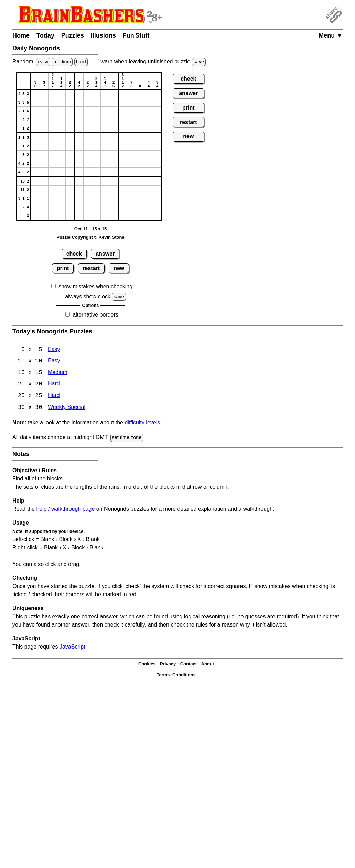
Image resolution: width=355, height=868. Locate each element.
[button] (35, 94)
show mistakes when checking (95, 286)
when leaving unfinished (150, 61)
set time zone (127, 438)
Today (45, 35)
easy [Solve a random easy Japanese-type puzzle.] (43, 62)
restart (91, 268)
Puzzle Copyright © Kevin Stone (90, 237)
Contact (189, 665)
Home (21, 35)
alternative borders (95, 315)
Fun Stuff (136, 35)
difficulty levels (142, 423)
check (74, 254)
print (63, 268)
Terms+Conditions (176, 676)
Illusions (103, 35)
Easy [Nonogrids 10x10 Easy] (54, 361)
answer (105, 254)
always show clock (88, 296)
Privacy (168, 665)
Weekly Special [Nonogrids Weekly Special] (67, 408)
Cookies (147, 665)
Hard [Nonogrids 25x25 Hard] (54, 397)
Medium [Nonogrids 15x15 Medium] (58, 373)
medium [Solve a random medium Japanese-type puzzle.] (62, 62)
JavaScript (72, 647)
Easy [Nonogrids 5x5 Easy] (54, 350)
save (199, 62)
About (208, 665)
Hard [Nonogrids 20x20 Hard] (54, 385)
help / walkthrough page (65, 510)
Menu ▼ (331, 35)
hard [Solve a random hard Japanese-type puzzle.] (81, 62)
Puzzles (73, 35)
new (119, 268)
